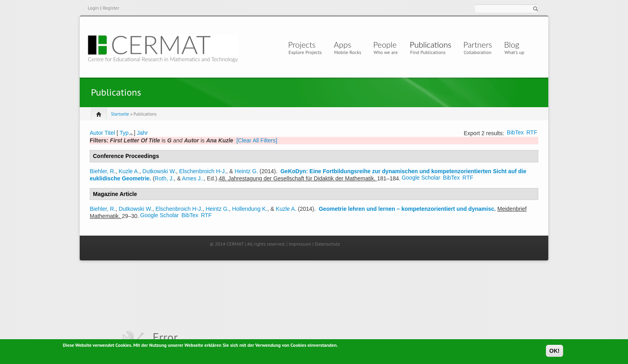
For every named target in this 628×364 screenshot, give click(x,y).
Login (93, 8)
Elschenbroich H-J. (203, 171)
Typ (124, 133)
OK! (555, 352)
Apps (344, 44)
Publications (431, 44)
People (385, 44)
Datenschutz (327, 244)
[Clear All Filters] (257, 140)
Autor (96, 133)
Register (111, 8)
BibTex (515, 132)
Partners (478, 44)
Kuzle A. (129, 171)
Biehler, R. (103, 171)
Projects (302, 44)
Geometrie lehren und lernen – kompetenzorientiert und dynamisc (407, 209)
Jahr (142, 133)
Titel (110, 133)
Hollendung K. (250, 209)
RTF (532, 132)
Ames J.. (193, 178)
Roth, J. (164, 178)
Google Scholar (421, 178)
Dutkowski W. (159, 171)
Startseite (120, 114)
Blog (511, 44)
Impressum (300, 244)
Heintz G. (246, 171)
